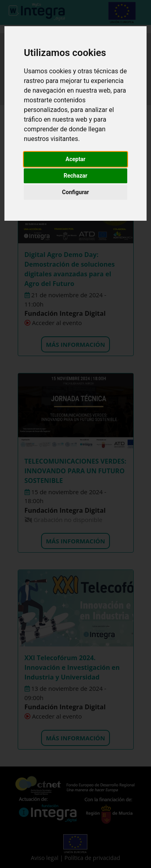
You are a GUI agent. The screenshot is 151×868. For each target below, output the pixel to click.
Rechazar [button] (75, 176)
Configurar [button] (75, 192)
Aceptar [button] (76, 159)
